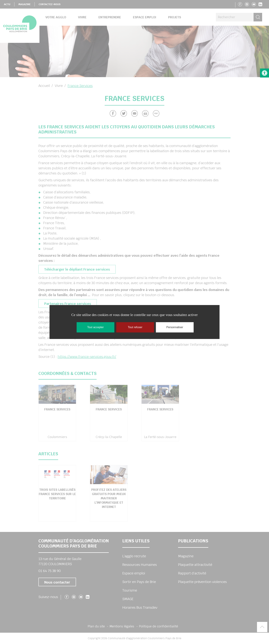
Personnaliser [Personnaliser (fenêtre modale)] (175, 327)
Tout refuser (135, 327)
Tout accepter (95, 327)
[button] (265, 73)
